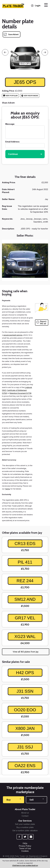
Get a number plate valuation (25, 831)
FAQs (25, 843)
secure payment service (13, 335)
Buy (14, 800)
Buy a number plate (25, 827)
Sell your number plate (25, 824)
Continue (25, 154)
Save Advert (13, 34)
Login (38, 6)
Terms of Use (25, 848)
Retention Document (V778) (21, 393)
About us (25, 813)
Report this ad (43, 322)
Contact (25, 816)
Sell (36, 800)
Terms (7, 489)
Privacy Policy (25, 846)
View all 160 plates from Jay (26, 652)
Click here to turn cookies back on (25, 865)
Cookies (25, 851)
